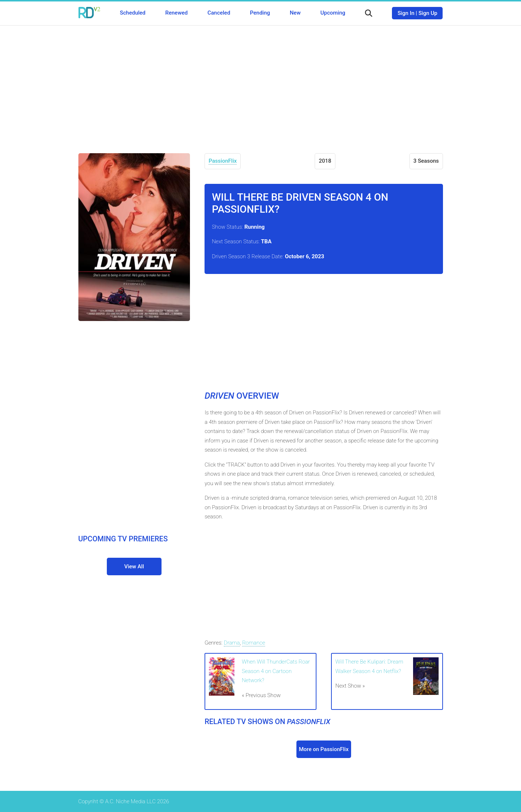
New (295, 13)
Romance (254, 643)
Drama (232, 643)
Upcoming (333, 13)
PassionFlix (223, 161)
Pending (260, 13)
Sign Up (428, 13)
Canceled (219, 13)
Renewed (176, 13)
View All (134, 567)
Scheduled (133, 13)
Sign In (406, 13)
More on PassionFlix (324, 749)
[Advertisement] (261, 84)
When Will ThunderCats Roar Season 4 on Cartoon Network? (276, 671)
